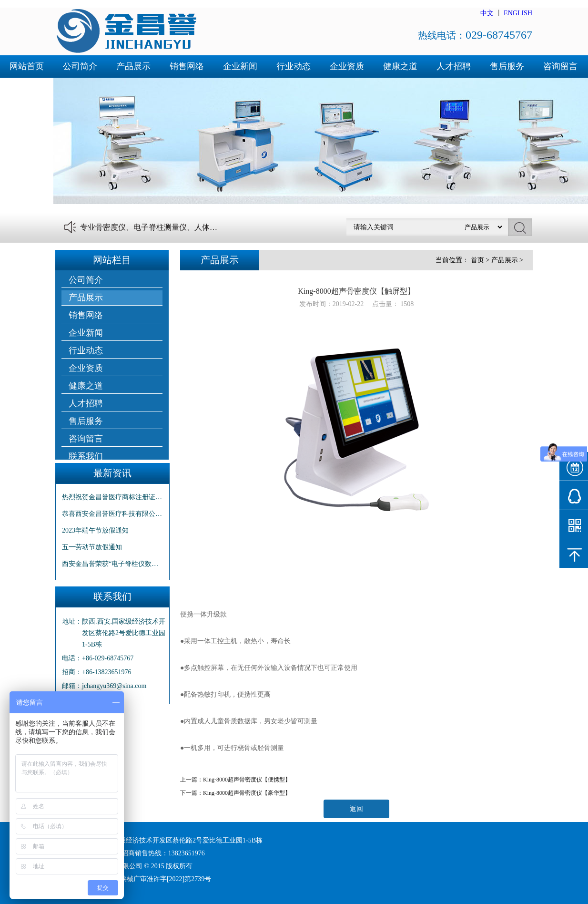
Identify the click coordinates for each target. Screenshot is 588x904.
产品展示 (133, 66)
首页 (477, 260)
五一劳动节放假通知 (92, 547)
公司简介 (80, 66)
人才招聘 (454, 66)
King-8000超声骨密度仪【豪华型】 (247, 793)
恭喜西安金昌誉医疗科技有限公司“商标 (112, 514)
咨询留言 (560, 66)
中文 (487, 13)
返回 (356, 809)
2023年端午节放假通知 (95, 530)
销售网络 (187, 66)
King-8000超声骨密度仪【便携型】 (247, 780)
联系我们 (27, 89)
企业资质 (347, 66)
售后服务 (507, 66)
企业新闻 (240, 66)
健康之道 (400, 66)
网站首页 (27, 66)
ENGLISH (518, 13)
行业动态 (294, 66)
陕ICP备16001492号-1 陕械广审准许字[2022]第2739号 (133, 879)
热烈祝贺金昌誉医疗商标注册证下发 (112, 497)
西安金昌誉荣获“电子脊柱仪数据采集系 (112, 564)
